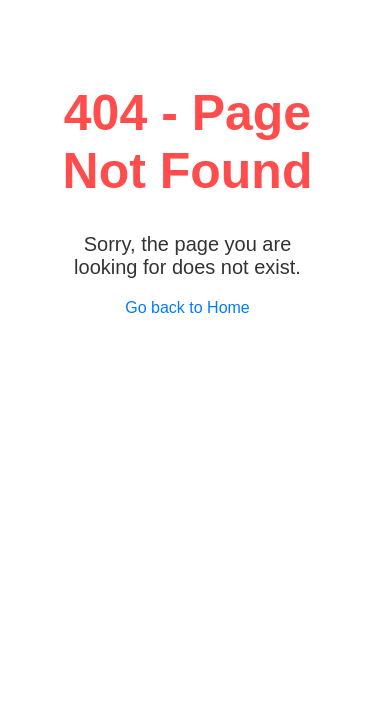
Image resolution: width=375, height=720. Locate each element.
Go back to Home (187, 307)
